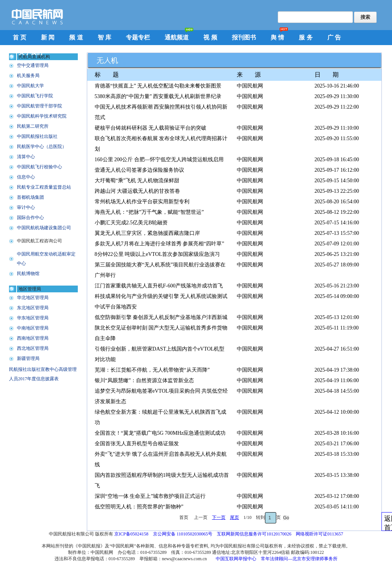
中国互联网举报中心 (236, 559)
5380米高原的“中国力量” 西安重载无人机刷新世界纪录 (158, 96)
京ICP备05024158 (131, 534)
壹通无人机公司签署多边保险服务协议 (139, 170)
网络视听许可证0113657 (319, 534)
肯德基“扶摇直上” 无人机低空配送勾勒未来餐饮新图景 (158, 86)
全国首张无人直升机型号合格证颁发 (137, 444)
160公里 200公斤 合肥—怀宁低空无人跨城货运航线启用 (159, 160)
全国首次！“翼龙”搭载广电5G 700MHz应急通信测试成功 (160, 433)
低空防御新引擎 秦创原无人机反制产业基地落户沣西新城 (161, 317)
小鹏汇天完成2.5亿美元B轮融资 (131, 223)
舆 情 (277, 37)
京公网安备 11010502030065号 (183, 534)
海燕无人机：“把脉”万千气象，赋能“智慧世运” (149, 212)
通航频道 (177, 37)
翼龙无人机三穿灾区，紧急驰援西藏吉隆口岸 (147, 233)
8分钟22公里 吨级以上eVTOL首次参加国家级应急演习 (157, 254)
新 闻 (48, 37)
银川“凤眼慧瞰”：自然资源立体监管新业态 (144, 380)
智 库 (104, 37)
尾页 (235, 517)
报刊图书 (244, 37)
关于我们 (30, 52)
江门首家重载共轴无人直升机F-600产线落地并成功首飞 (159, 286)
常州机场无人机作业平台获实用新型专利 (142, 202)
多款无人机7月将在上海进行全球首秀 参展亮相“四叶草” (160, 244)
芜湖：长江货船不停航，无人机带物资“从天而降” (152, 370)
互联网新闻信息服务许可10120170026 (254, 534)
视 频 (210, 37)
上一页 (201, 517)
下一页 (219, 517)
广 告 (334, 37)
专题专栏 (138, 37)
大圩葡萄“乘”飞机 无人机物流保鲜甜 (137, 181)
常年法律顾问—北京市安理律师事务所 (299, 559)
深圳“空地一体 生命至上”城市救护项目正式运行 (150, 496)
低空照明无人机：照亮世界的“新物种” (139, 507)
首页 (184, 517)
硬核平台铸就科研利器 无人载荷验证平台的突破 (151, 128)
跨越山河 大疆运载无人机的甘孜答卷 (138, 191)
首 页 (20, 37)
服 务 (306, 37)
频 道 (76, 37)
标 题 (107, 75)
